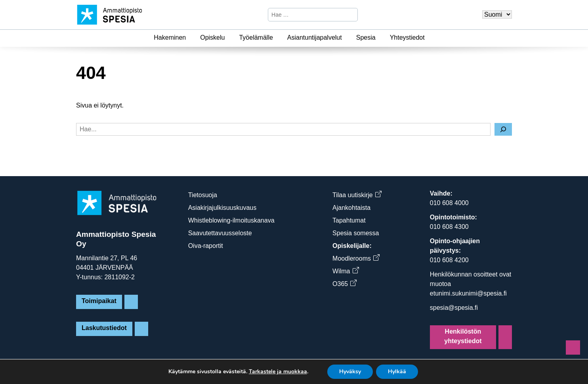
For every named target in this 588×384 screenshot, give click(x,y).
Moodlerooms (356, 258)
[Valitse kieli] (497, 14)
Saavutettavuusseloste (220, 233)
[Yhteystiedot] (430, 38)
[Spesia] (380, 38)
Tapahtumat (349, 220)
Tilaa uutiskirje (357, 195)
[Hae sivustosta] (306, 15)
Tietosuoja (203, 195)
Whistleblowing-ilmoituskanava (231, 220)
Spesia (366, 37)
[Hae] (351, 15)
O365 (344, 284)
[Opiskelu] (229, 38)
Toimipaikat (99, 301)
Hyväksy (350, 372)
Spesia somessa (356, 233)
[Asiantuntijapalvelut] (347, 38)
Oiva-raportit (206, 246)
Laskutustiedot (104, 328)
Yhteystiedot (407, 37)
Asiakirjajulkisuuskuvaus (222, 208)
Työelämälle (256, 37)
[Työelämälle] (278, 38)
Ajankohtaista (351, 208)
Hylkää (397, 372)
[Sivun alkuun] (573, 348)
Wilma (345, 271)
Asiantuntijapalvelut (315, 37)
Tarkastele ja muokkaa (278, 372)
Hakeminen (170, 37)
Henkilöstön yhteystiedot (463, 336)
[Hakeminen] (191, 38)
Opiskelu (212, 37)
